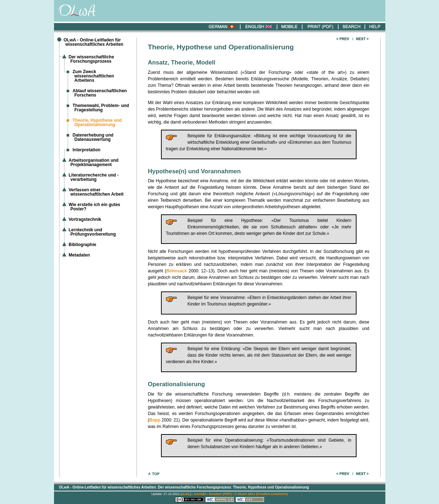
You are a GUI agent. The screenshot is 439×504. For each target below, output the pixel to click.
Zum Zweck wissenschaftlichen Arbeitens (93, 76)
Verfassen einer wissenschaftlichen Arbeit (96, 192)
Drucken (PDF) (221, 494)
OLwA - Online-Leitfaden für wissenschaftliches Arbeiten (94, 42)
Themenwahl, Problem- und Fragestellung (101, 108)
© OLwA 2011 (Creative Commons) (261, 494)
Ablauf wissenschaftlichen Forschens (100, 93)
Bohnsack (177, 271)
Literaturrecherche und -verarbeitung (94, 177)
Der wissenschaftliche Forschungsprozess (91, 59)
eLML (186, 494)
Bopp (155, 420)
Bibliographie (83, 245)
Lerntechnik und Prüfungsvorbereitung (92, 232)
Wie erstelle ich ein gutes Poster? (95, 207)
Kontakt (200, 494)
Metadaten (79, 255)
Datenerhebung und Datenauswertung (93, 137)
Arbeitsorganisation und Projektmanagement (94, 162)
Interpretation (87, 150)
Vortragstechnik (85, 219)
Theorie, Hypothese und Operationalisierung (271, 487)
